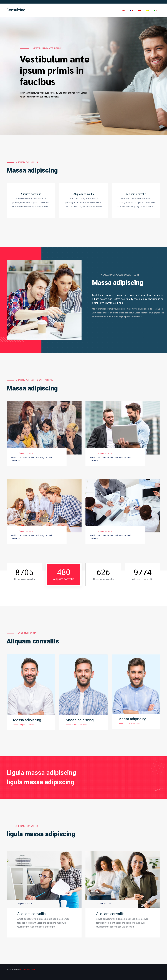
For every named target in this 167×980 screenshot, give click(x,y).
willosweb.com (28, 970)
